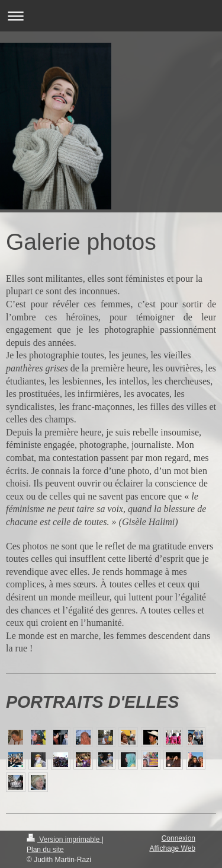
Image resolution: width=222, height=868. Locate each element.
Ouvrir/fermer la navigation (111, 16)
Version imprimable (64, 840)
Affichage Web (172, 848)
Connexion (178, 838)
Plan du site (45, 850)
